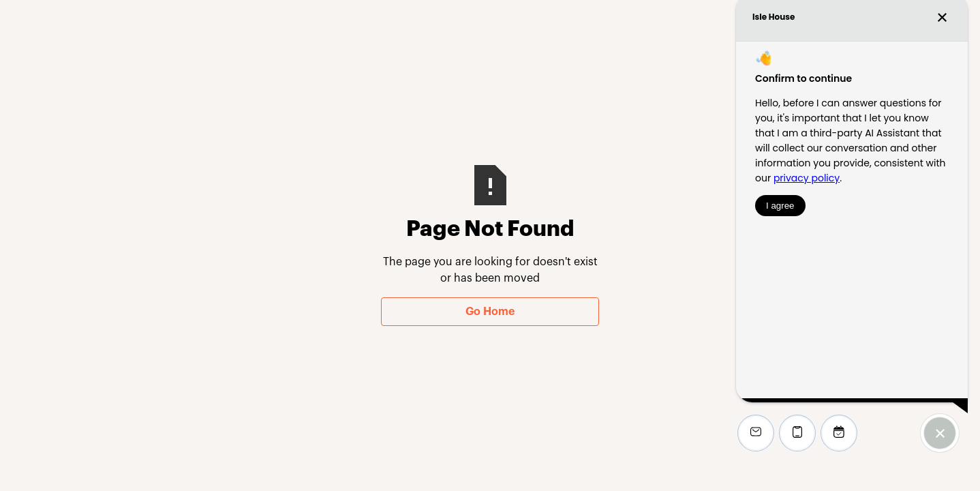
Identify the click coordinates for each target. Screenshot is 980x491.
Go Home (490, 312)
